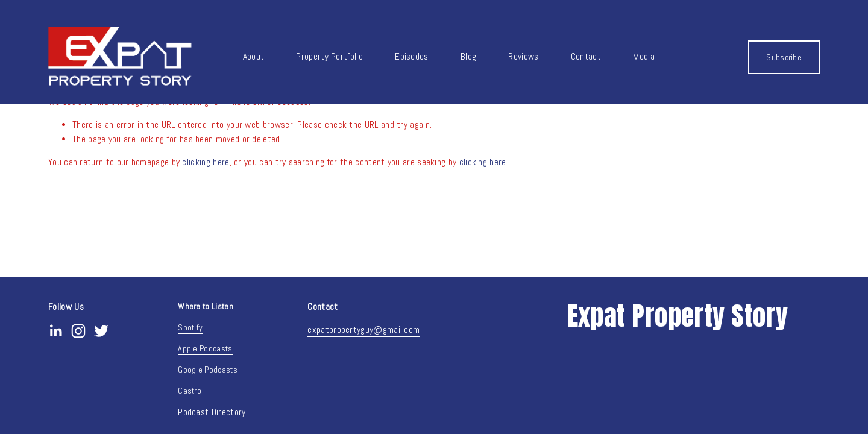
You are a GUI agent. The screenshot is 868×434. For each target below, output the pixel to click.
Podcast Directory (212, 412)
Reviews (523, 57)
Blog (468, 57)
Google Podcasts (208, 370)
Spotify (190, 327)
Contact (586, 57)
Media (644, 57)
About (254, 57)
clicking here (206, 162)
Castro (190, 391)
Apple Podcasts (205, 348)
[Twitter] (101, 331)
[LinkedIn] (55, 331)
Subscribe (784, 57)
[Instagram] (78, 331)
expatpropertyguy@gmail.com (363, 330)
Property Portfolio (329, 57)
